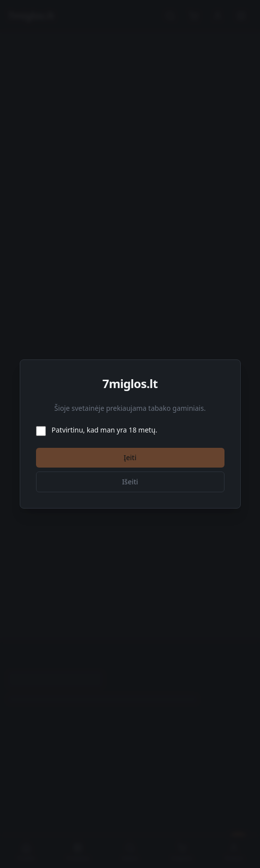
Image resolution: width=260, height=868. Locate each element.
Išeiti (130, 482)
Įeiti (130, 457)
